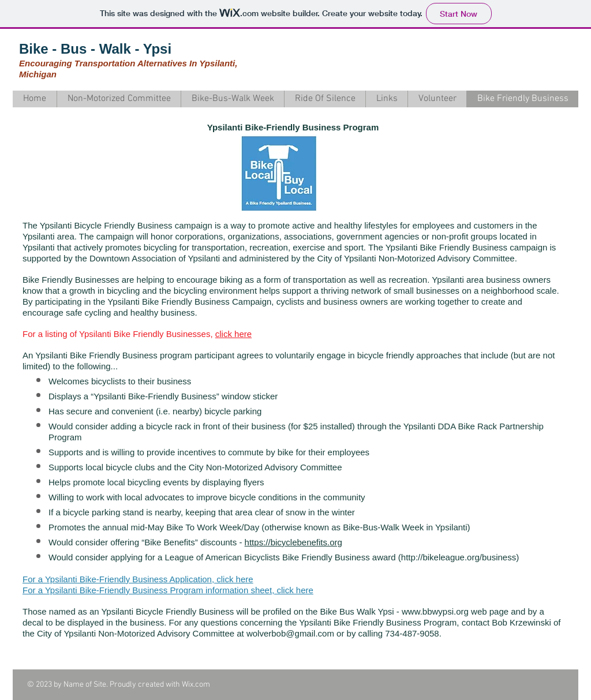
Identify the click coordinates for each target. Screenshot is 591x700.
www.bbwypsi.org (435, 611)
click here (233, 334)
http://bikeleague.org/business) (460, 557)
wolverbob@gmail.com (290, 633)
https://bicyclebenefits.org (293, 542)
